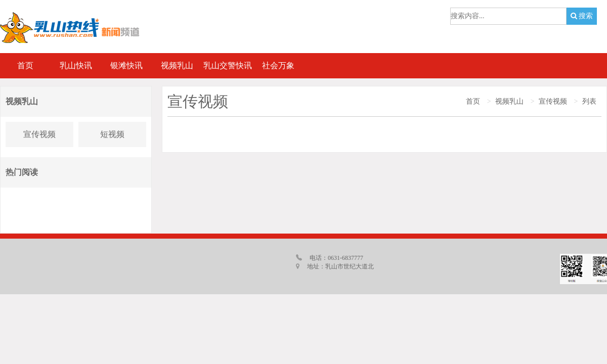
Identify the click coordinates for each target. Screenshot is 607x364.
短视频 (112, 134)
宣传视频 (39, 134)
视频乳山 (509, 101)
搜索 (582, 16)
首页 (473, 101)
